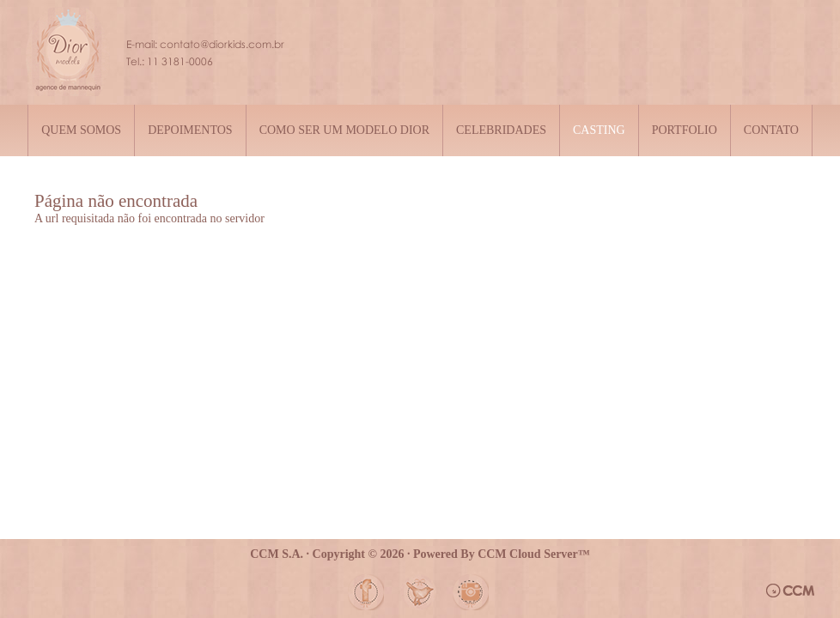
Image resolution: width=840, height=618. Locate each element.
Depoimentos (190, 130)
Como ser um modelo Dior (344, 130)
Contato (771, 130)
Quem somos (81, 130)
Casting (599, 130)
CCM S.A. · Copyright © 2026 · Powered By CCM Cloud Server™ (420, 554)
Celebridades (501, 130)
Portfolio (685, 130)
